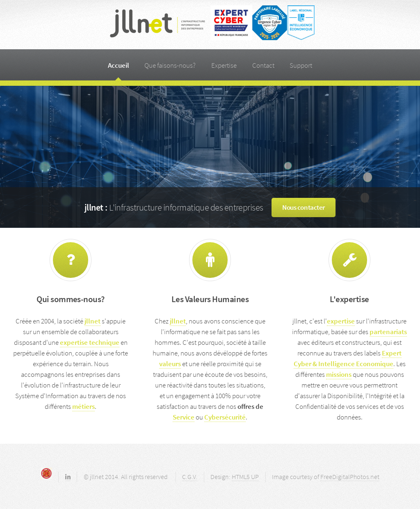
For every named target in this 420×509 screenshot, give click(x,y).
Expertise (224, 65)
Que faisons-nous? (170, 65)
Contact (263, 65)
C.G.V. (190, 477)
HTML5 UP (245, 477)
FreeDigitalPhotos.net (350, 477)
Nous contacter (304, 207)
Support (301, 65)
